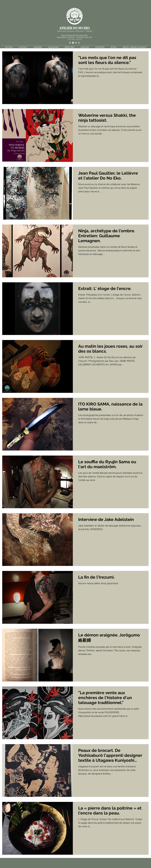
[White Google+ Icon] (79, 43)
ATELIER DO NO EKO (75, 28)
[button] (53, 47)
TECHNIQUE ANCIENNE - (66, 37)
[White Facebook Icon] (76, 43)
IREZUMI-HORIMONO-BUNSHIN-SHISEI (75, 36)
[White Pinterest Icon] (70, 43)
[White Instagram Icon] (73, 43)
